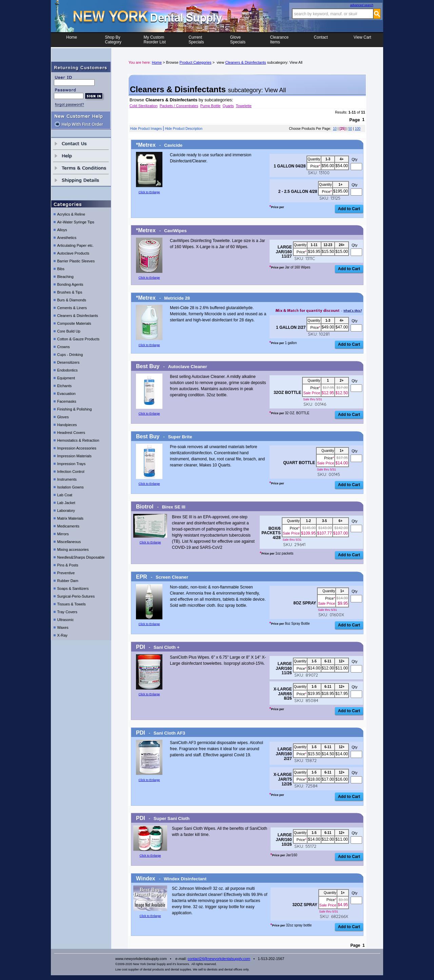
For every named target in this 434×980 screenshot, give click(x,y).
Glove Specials (238, 40)
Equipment (66, 378)
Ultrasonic (66, 620)
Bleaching (65, 277)
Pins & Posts (68, 565)
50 (350, 129)
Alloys (62, 230)
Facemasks (67, 401)
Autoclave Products (73, 253)
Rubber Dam (68, 581)
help (81, 156)
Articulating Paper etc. (76, 245)
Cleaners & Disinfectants (78, 316)
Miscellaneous (69, 542)
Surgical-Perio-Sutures (76, 596)
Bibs (61, 269)
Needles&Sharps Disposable (81, 557)
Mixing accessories (73, 549)
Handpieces (67, 425)
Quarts (228, 106)
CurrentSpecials (196, 40)
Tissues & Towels (72, 604)
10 (335, 129)
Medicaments (68, 526)
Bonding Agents (70, 284)
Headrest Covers (71, 433)
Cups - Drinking (70, 355)
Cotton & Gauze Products (78, 339)
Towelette (244, 106)
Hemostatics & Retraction (78, 440)
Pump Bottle (211, 106)
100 (358, 129)
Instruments (67, 479)
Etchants (65, 386)
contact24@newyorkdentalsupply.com (219, 959)
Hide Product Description (184, 129)
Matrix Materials (71, 518)
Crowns (64, 347)
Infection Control (71, 472)
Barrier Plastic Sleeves (76, 261)
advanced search (362, 5)
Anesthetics (67, 238)
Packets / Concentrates (179, 106)
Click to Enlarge (149, 192)
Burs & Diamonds (72, 300)
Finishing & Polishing (75, 409)
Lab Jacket (66, 503)
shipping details (81, 180)
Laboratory (66, 511)
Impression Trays (72, 464)
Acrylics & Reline (71, 214)
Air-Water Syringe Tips (76, 222)
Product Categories (195, 62)
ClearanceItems (279, 40)
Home (72, 40)
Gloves (63, 417)
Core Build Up (69, 331)
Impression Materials (74, 456)
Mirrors (63, 534)
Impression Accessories (77, 448)
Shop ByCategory (113, 40)
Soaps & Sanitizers (73, 588)
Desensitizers (68, 362)
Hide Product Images (146, 129)
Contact (321, 40)
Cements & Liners (72, 308)
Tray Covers (67, 612)
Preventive (66, 573)
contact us (81, 144)
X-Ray (63, 635)
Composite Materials (74, 323)
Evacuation (66, 394)
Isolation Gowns (71, 487)
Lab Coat (65, 495)
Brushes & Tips (70, 292)
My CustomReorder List (155, 40)
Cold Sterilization (144, 106)
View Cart (362, 40)
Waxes (63, 627)
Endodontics (68, 370)
